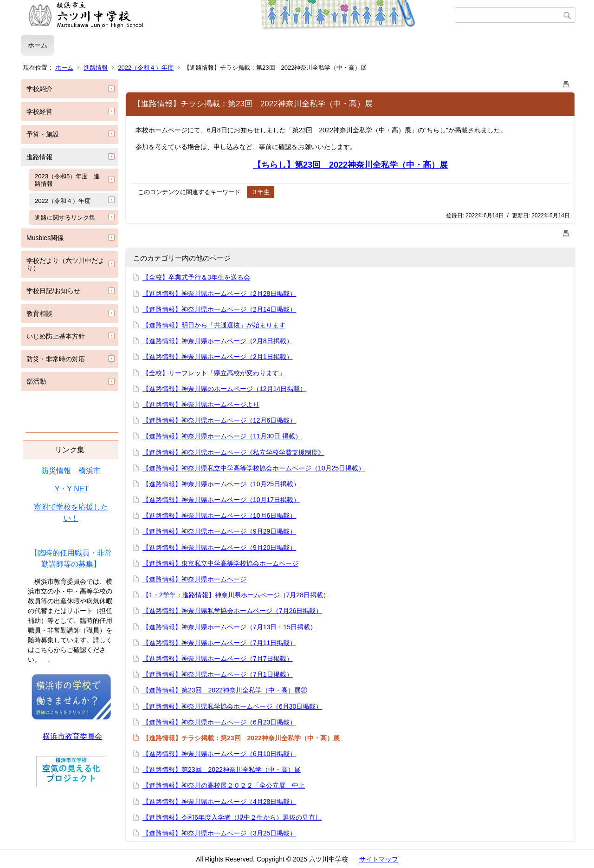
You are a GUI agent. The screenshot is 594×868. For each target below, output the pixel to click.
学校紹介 (39, 89)
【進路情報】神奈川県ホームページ (194, 579)
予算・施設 (43, 134)
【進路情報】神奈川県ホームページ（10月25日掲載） (221, 484)
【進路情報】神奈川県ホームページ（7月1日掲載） (218, 674)
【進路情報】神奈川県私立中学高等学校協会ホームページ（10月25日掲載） (254, 468)
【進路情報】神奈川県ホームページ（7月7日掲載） (218, 659)
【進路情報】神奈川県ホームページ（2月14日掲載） (219, 309)
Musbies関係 (45, 238)
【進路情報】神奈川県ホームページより (201, 405)
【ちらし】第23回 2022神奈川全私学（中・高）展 (350, 165)
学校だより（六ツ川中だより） (65, 264)
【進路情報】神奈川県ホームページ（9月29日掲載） (219, 531)
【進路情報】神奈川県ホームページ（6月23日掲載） (219, 722)
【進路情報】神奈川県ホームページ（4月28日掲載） (219, 802)
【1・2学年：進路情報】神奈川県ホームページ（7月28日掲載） (236, 595)
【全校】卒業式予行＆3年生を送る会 (196, 277)
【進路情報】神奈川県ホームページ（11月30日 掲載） (222, 436)
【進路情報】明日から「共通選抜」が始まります (214, 325)
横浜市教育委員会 (72, 736)
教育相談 (39, 313)
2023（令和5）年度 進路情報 (67, 180)
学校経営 (39, 111)
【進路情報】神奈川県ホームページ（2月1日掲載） (218, 357)
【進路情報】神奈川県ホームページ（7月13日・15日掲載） (229, 627)
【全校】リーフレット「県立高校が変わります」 (214, 373)
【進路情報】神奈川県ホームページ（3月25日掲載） (219, 833)
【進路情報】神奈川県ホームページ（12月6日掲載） (219, 420)
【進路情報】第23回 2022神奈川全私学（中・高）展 (222, 770)
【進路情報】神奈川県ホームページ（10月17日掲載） (221, 500)
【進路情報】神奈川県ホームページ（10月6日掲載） (219, 516)
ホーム (38, 45)
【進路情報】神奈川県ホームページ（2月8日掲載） (218, 341)
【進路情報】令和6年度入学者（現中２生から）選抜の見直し (232, 817)
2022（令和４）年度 (146, 68)
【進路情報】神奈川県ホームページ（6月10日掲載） (219, 754)
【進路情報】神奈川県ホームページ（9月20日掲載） (219, 548)
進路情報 (96, 68)
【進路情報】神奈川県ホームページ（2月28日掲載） (219, 294)
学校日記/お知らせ (53, 291)
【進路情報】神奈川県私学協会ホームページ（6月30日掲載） (232, 706)
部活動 (36, 381)
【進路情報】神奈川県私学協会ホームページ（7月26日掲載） (232, 611)
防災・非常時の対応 (56, 359)
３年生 (261, 192)
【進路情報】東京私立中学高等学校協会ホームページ (220, 563)
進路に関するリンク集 (65, 218)
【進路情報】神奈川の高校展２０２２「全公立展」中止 (224, 785)
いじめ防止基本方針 (56, 336)
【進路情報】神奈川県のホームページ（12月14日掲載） (224, 389)
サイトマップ (379, 859)
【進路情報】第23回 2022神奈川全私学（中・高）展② (225, 690)
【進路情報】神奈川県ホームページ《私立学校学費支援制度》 (233, 452)
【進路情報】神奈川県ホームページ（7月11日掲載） (219, 643)
